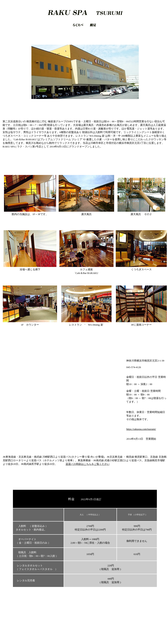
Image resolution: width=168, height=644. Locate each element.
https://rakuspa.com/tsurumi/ (141, 429)
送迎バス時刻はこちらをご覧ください (88, 464)
